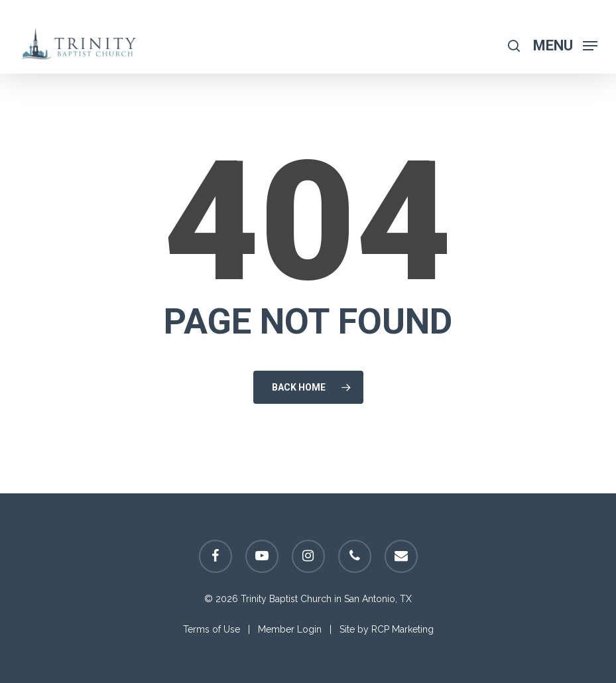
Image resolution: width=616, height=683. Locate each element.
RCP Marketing (402, 629)
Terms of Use (212, 629)
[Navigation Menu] (565, 45)
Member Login (290, 629)
